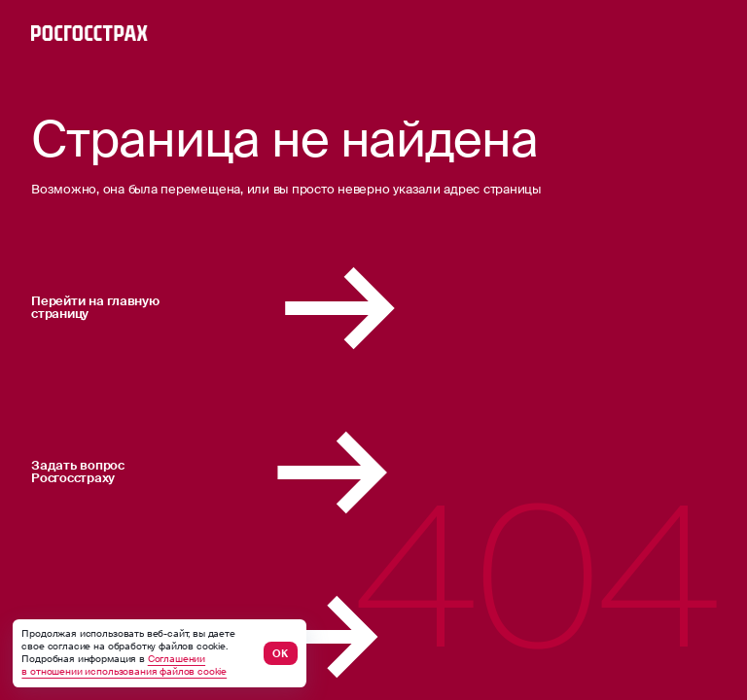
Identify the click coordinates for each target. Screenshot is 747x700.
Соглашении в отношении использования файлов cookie (124, 665)
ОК (280, 653)
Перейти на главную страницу (272, 308)
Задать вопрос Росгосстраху (267, 472)
